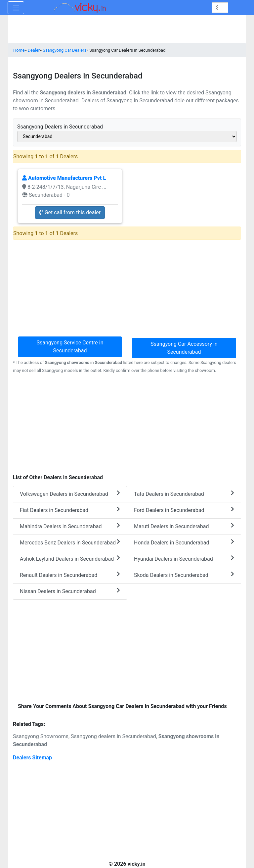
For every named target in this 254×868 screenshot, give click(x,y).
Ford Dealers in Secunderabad (184, 510)
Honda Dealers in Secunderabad (184, 542)
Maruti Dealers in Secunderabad (184, 526)
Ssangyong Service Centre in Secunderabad (70, 347)
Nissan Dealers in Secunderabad (70, 591)
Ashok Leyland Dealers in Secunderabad (70, 559)
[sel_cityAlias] (127, 136)
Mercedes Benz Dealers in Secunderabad (70, 542)
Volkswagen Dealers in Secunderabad (70, 494)
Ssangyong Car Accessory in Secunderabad (184, 348)
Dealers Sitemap (32, 758)
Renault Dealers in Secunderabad (70, 575)
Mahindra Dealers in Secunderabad (70, 526)
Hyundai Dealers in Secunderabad (184, 559)
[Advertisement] (127, 424)
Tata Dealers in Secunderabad (184, 494)
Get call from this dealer (70, 212)
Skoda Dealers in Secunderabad (184, 575)
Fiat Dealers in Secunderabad (70, 510)
